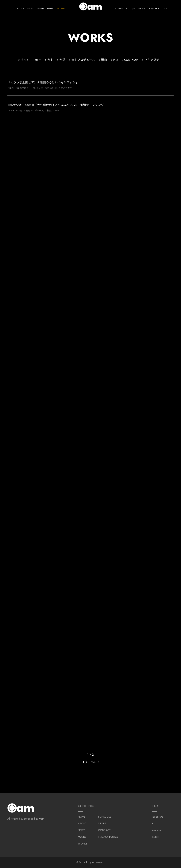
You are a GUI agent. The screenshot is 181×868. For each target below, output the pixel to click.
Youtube (156, 830)
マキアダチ (152, 60)
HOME (21, 9)
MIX (116, 60)
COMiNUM (131, 60)
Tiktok (155, 837)
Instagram (157, 817)
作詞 (62, 60)
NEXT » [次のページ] (95, 762)
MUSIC (51, 9)
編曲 (104, 60)
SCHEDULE (121, 9)
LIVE (132, 9)
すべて (25, 60)
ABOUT (31, 9)
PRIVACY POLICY (108, 837)
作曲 (51, 60)
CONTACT (154, 9)
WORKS (62, 9)
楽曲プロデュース (83, 60)
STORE (141, 9)
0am (38, 60)
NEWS (41, 9)
